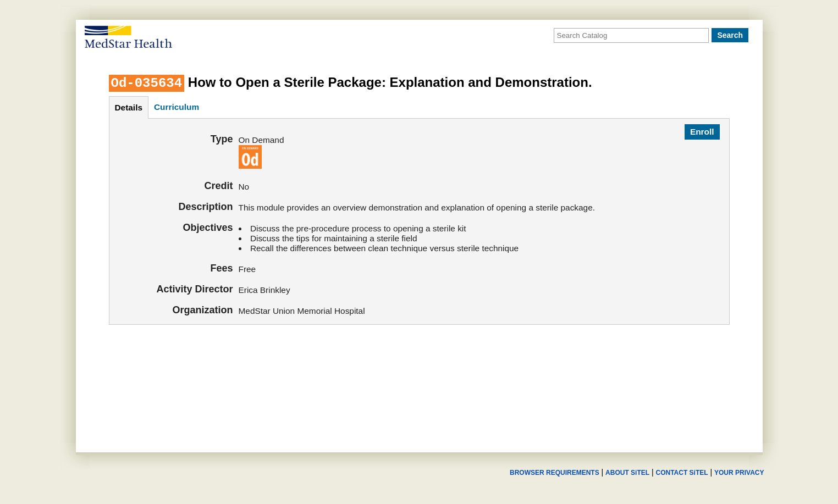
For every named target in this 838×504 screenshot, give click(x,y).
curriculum (177, 107)
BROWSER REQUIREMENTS (555, 473)
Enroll (702, 132)
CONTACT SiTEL (682, 473)
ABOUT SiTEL (627, 473)
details (129, 107)
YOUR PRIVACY (739, 473)
